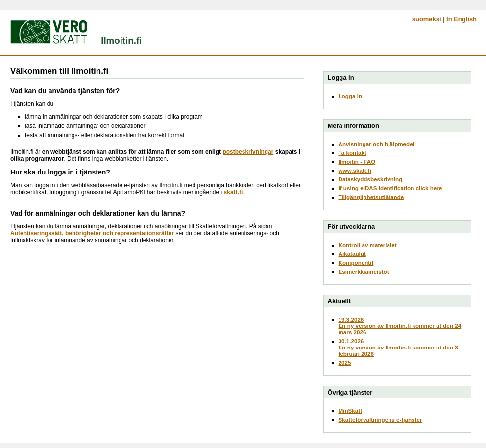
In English (462, 19)
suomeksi (427, 19)
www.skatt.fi (355, 170)
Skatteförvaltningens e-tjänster (380, 419)
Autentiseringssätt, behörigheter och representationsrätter (92, 233)
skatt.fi (233, 192)
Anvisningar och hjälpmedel (377, 144)
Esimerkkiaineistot (364, 271)
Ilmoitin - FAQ (357, 162)
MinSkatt (351, 411)
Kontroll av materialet (368, 245)
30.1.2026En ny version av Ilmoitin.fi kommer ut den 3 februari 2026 (398, 347)
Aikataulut (352, 254)
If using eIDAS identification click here (390, 188)
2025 (345, 362)
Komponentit (356, 262)
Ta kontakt (352, 153)
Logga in (351, 96)
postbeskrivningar (248, 152)
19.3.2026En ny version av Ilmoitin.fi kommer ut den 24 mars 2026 (400, 326)
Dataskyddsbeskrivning (371, 179)
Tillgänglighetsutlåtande (371, 197)
